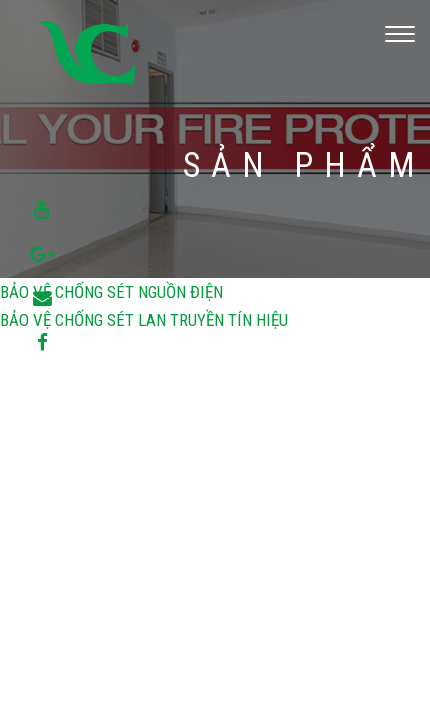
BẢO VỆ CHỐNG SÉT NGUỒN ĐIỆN (111, 292)
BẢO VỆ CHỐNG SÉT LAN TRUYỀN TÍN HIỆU (144, 320)
